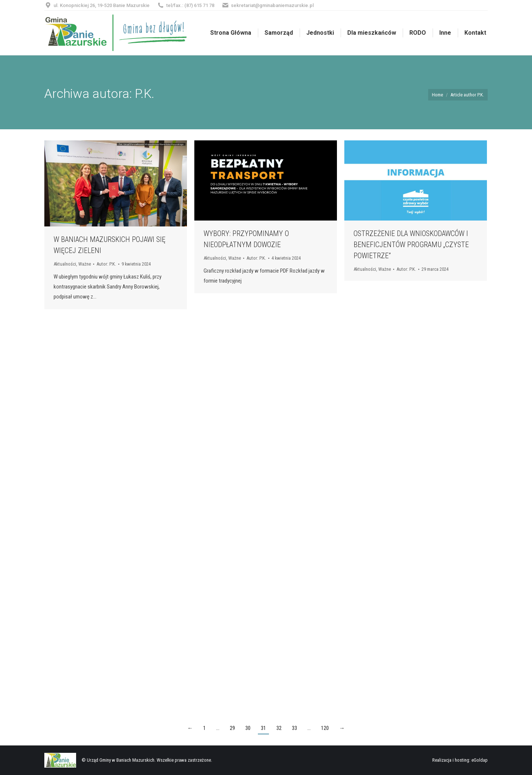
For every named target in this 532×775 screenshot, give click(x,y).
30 (248, 728)
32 (279, 728)
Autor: (106, 264)
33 (294, 728)
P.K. (145, 93)
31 (263, 728)
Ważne (85, 264)
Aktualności (65, 264)
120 (325, 728)
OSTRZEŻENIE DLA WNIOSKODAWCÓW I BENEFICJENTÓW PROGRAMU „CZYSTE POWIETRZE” (411, 245)
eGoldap (480, 760)
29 (232, 728)
